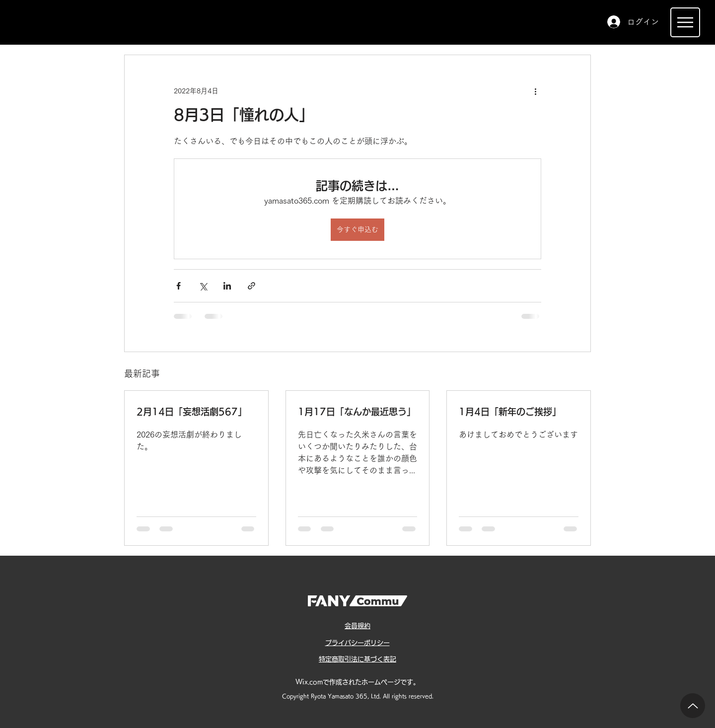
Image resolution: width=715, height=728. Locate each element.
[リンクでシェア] (251, 286)
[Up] (693, 706)
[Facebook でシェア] (179, 286)
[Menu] (685, 22)
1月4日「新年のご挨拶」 (510, 412)
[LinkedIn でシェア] (227, 286)
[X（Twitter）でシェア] (203, 286)
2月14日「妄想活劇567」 (192, 412)
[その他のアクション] (535, 91)
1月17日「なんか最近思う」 (357, 412)
